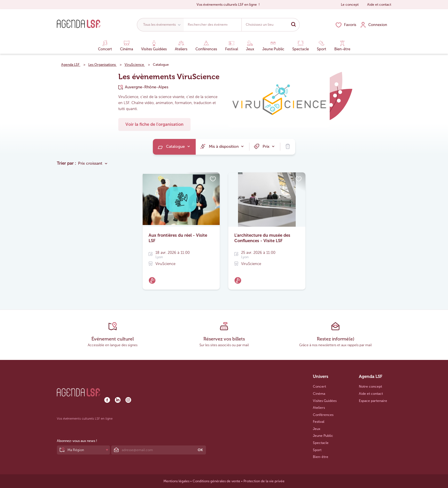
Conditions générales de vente (216, 481)
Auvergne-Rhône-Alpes (147, 87)
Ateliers (181, 46)
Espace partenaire (373, 401)
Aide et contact (379, 5)
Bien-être (342, 46)
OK (200, 450)
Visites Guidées (154, 46)
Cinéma (127, 46)
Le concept (350, 5)
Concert (105, 46)
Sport (322, 46)
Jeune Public (273, 46)
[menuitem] (174, 147)
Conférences (206, 46)
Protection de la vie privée (264, 481)
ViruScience (165, 264)
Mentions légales (176, 481)
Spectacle (301, 46)
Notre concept (370, 387)
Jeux (250, 46)
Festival (232, 46)
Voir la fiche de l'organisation (154, 124)
